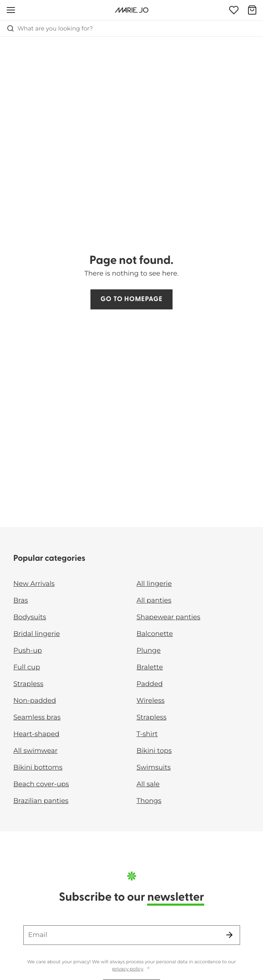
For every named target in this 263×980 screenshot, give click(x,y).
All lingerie (154, 584)
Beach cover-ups (41, 784)
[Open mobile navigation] (11, 10)
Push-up (28, 651)
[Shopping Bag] (252, 10)
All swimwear (35, 751)
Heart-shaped (36, 734)
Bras (21, 601)
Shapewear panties (169, 617)
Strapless (28, 684)
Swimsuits (154, 768)
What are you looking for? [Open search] (50, 28)
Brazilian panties (41, 801)
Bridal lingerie (37, 634)
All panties (154, 601)
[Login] (234, 10)
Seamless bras (37, 718)
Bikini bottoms (38, 768)
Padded (150, 684)
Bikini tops (154, 751)
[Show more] (148, 969)
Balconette (155, 634)
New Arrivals (34, 584)
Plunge (149, 651)
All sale (148, 784)
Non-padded (35, 701)
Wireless (151, 701)
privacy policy (128, 969)
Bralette (150, 667)
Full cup (27, 667)
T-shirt (147, 734)
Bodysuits (30, 617)
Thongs (149, 801)
